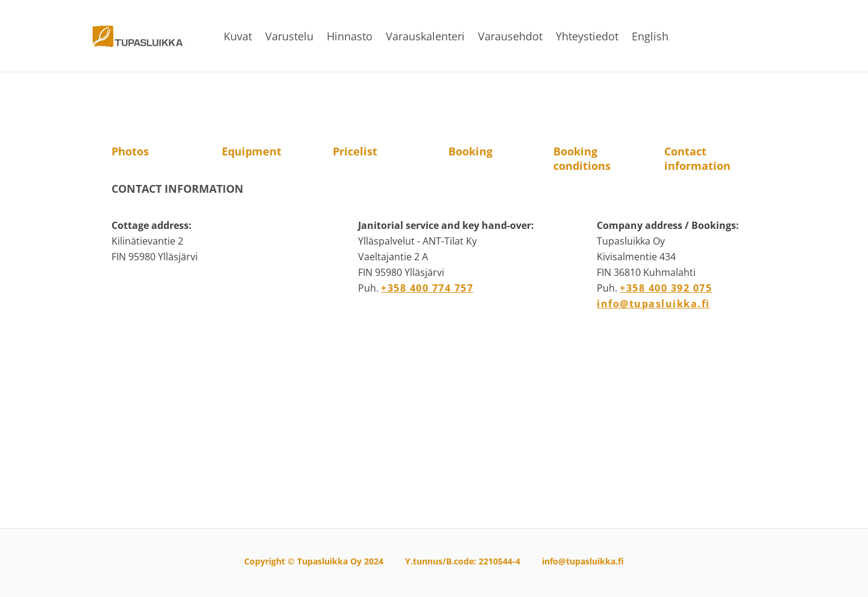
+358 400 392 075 (666, 288)
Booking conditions (582, 158)
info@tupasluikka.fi (653, 304)
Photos (130, 151)
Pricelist (355, 151)
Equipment (252, 151)
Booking (470, 151)
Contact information (697, 158)
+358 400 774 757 (427, 288)
